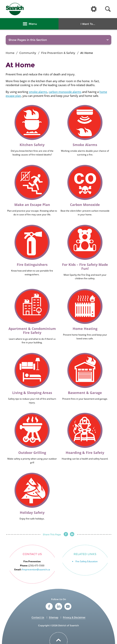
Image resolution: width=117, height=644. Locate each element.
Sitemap (54, 617)
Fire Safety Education (87, 561)
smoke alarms (38, 92)
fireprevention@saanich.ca (36, 569)
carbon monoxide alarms (65, 92)
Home (10, 53)
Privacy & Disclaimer (74, 617)
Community (28, 53)
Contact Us (38, 617)
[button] (108, 9)
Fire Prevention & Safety (58, 53)
